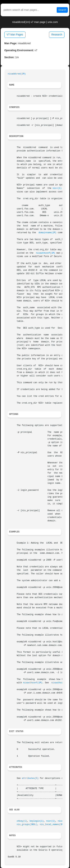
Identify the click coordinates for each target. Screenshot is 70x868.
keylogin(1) (37, 821)
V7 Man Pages (15, 35)
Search (62, 10)
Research (57, 35)
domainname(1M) (48, 233)
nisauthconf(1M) (45, 253)
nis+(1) (57, 188)
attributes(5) (30, 778)
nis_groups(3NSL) (27, 825)
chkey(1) (22, 821)
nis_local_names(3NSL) (53, 825)
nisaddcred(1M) (17, 74)
